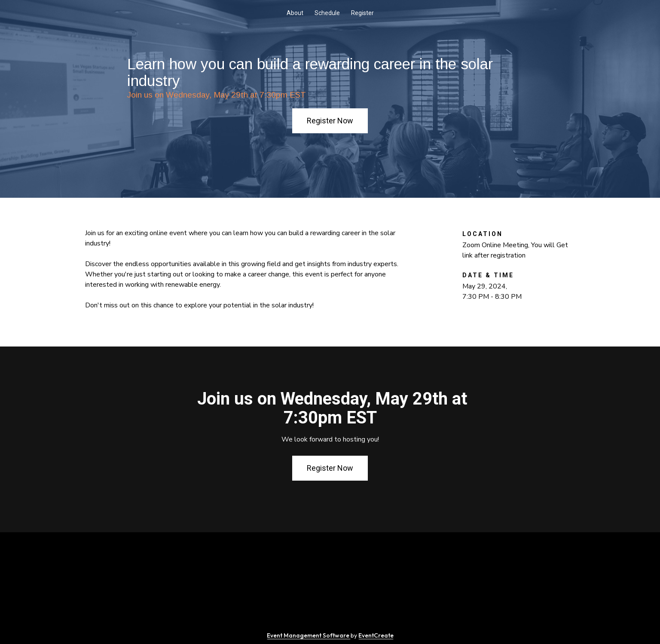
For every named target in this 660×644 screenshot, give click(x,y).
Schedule (327, 13)
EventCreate (376, 635)
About (295, 13)
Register (362, 13)
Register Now (330, 121)
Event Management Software (309, 635)
